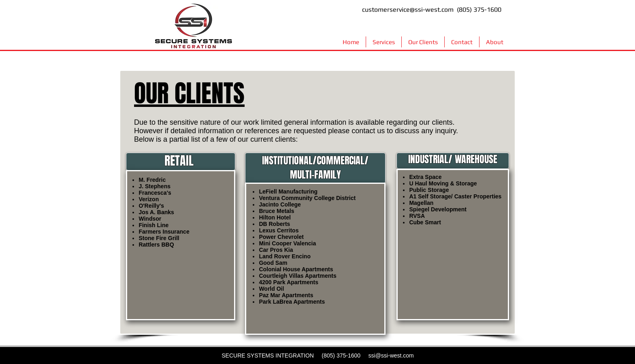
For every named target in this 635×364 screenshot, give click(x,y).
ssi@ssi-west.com (391, 355)
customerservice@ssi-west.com (408, 10)
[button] (384, 42)
